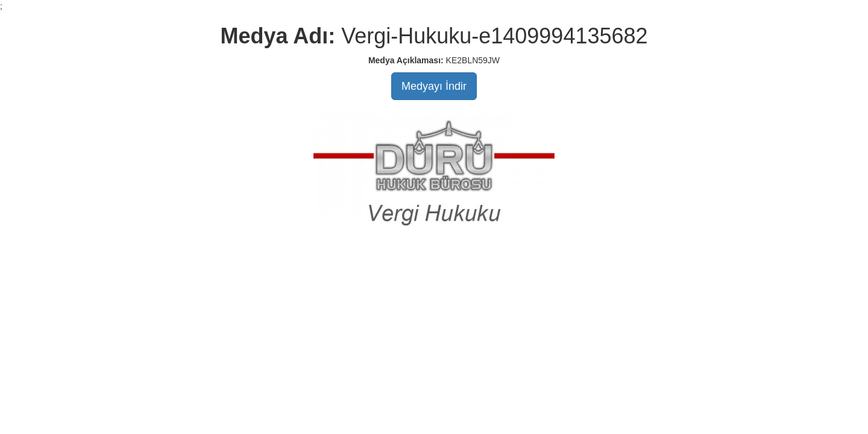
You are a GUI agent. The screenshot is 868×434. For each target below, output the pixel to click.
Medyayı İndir (434, 86)
